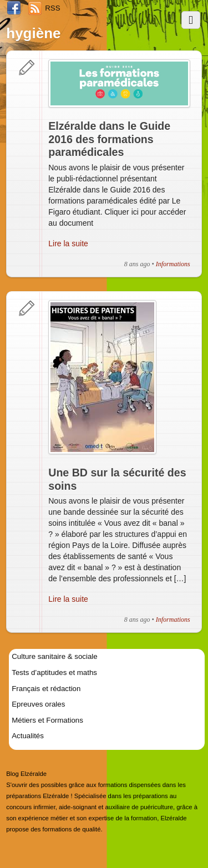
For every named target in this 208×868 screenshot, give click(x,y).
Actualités (28, 736)
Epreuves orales (38, 704)
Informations (173, 264)
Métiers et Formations (47, 720)
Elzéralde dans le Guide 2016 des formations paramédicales (109, 139)
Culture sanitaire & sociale (54, 656)
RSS (52, 8)
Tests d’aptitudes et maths (54, 672)
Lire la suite (68, 243)
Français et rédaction (46, 689)
